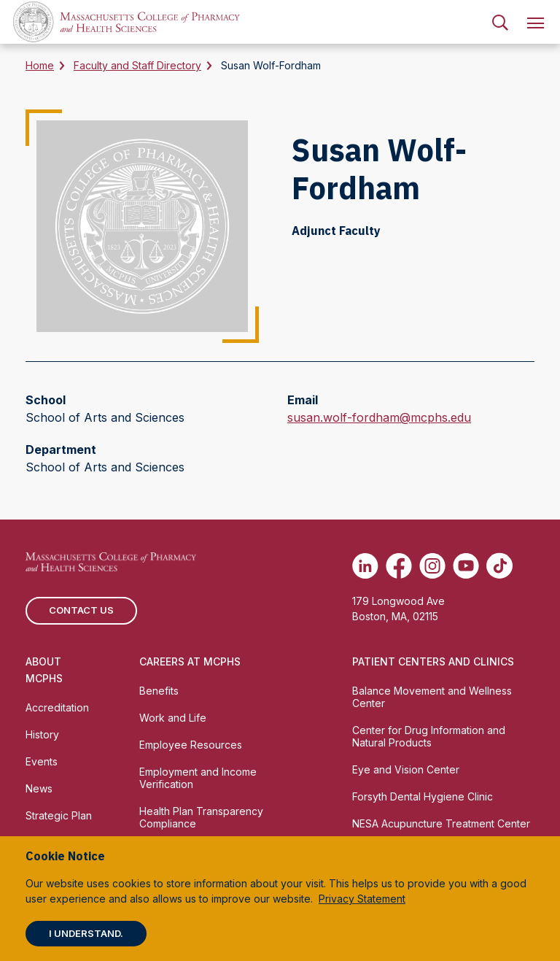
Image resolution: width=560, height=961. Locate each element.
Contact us (81, 610)
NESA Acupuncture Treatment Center (441, 823)
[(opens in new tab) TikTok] (499, 566)
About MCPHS (44, 670)
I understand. (86, 933)
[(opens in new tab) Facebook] (399, 566)
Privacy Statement (362, 899)
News (39, 788)
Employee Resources (191, 745)
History (42, 734)
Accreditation (57, 707)
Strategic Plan (59, 815)
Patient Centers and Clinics (433, 661)
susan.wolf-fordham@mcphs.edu (379, 417)
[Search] (500, 22)
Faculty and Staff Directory (137, 65)
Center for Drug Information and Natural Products (429, 736)
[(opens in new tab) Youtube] (466, 566)
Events (42, 761)
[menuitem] (500, 22)
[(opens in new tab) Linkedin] (365, 566)
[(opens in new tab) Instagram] (432, 566)
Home (40, 65)
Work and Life (173, 718)
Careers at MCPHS (190, 661)
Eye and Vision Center (406, 769)
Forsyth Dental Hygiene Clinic (423, 796)
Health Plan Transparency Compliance (201, 817)
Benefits (159, 691)
